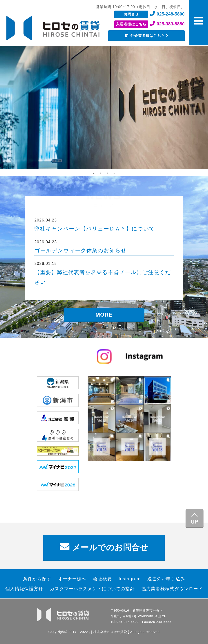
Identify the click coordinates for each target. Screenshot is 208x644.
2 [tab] (101, 173)
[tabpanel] (104, 107)
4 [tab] (114, 173)
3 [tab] (107, 173)
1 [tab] (94, 173)
